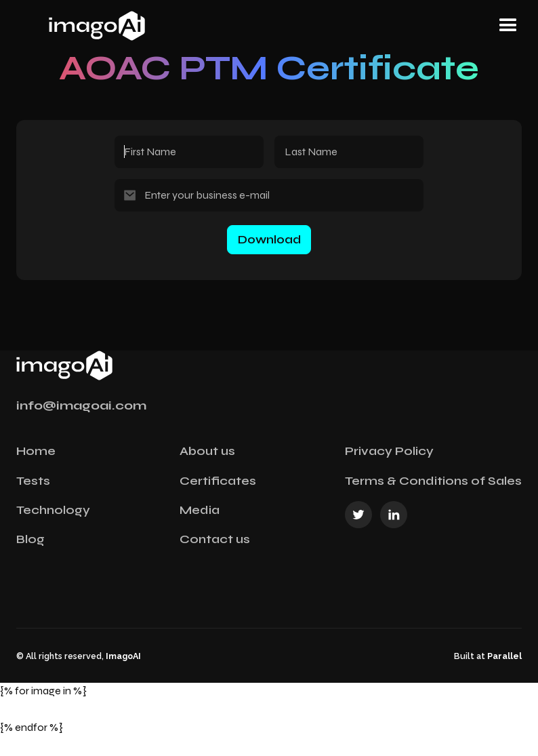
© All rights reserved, (79, 656)
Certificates (218, 481)
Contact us (215, 539)
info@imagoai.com (81, 405)
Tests (33, 481)
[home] (148, 26)
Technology (53, 510)
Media (200, 510)
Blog (30, 539)
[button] (508, 26)
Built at (488, 656)
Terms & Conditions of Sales (433, 481)
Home (36, 451)
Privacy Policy (389, 451)
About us (207, 451)
